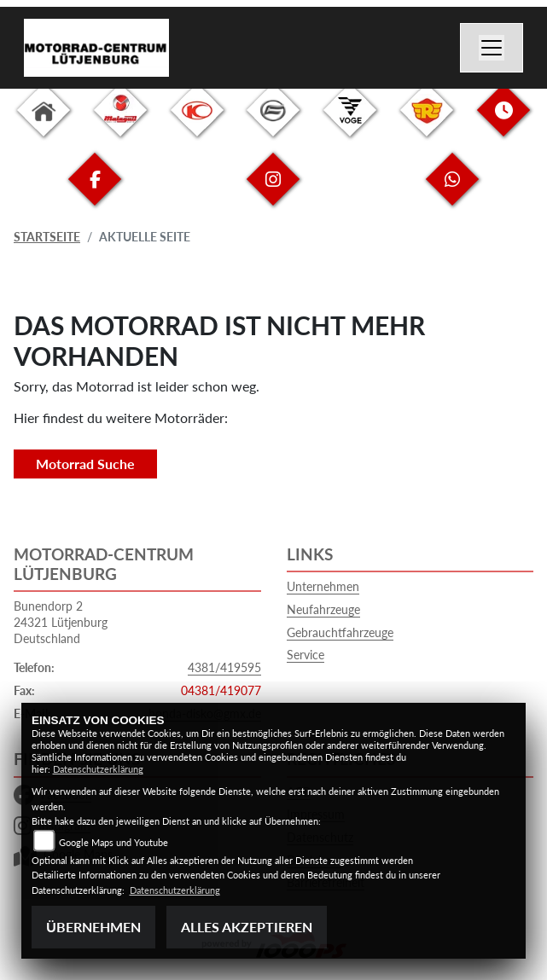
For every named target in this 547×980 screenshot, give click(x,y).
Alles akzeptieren (247, 927)
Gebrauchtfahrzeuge (340, 632)
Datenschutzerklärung (98, 769)
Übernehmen (93, 927)
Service (306, 655)
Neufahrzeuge (323, 609)
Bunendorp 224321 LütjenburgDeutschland (61, 622)
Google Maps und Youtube (113, 842)
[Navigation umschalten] (492, 48)
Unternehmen (323, 586)
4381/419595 (224, 667)
